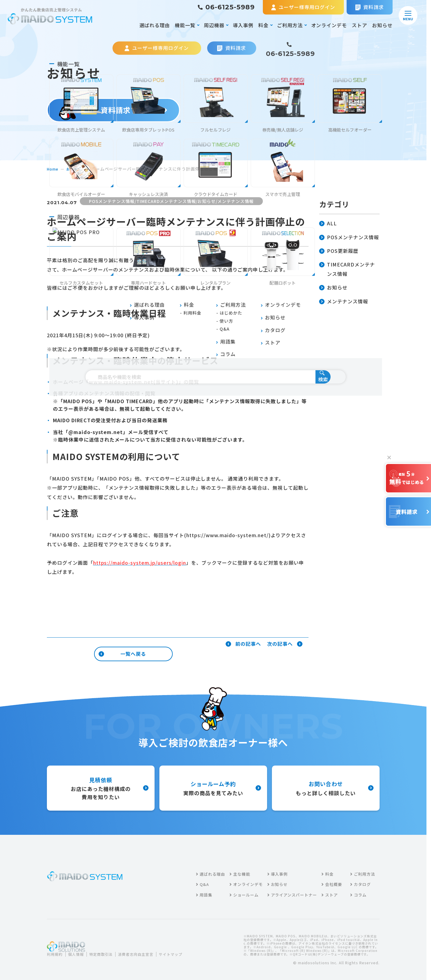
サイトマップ (63, 958)
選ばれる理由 (155, 25)
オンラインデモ (329, 25)
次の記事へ (285, 644)
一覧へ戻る (122, 654)
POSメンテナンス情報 (349, 238)
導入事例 (243, 25)
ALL (328, 224)
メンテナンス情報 (344, 302)
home (53, 169)
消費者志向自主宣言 (147, 951)
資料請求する (114, 110)
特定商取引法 (108, 951)
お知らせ (382, 25)
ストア (359, 25)
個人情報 (80, 951)
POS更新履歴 (339, 251)
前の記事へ (243, 644)
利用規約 (56, 951)
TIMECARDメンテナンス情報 (347, 269)
